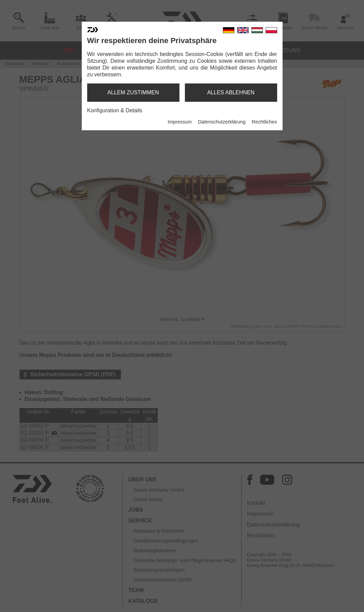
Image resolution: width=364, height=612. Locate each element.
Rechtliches (264, 122)
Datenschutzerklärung (222, 122)
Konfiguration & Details (115, 110)
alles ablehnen (231, 92)
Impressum (180, 122)
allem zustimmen (133, 92)
